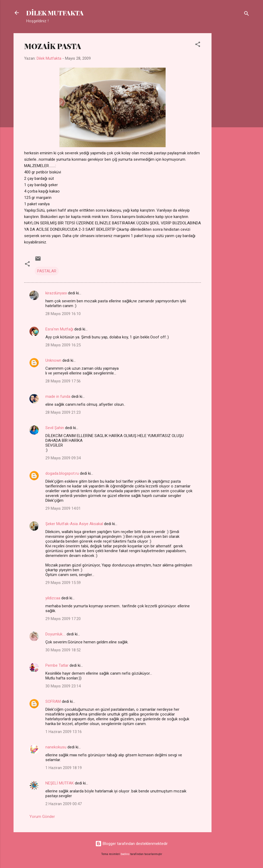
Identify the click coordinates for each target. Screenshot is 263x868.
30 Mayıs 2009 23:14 (63, 686)
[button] (198, 45)
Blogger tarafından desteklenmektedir (131, 844)
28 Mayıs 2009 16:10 (63, 314)
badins (125, 854)
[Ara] (247, 14)
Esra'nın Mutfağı (59, 329)
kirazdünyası (56, 293)
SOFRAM (53, 701)
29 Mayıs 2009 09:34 (63, 458)
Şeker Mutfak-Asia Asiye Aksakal (74, 524)
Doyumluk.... (55, 634)
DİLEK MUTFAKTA (55, 13)
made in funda (58, 396)
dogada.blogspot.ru (62, 473)
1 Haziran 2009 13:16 (64, 732)
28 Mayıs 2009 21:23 (63, 412)
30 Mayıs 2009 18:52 (63, 650)
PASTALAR (47, 271)
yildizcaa (53, 598)
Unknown (53, 360)
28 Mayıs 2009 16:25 (63, 345)
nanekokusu (56, 747)
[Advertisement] (233, 113)
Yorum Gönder (42, 817)
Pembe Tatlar (57, 665)
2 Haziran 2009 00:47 (64, 804)
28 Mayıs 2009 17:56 (63, 381)
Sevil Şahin (55, 428)
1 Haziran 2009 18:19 (64, 768)
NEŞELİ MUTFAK (60, 783)
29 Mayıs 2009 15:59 (63, 583)
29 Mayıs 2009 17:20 (63, 619)
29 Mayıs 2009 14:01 (63, 508)
